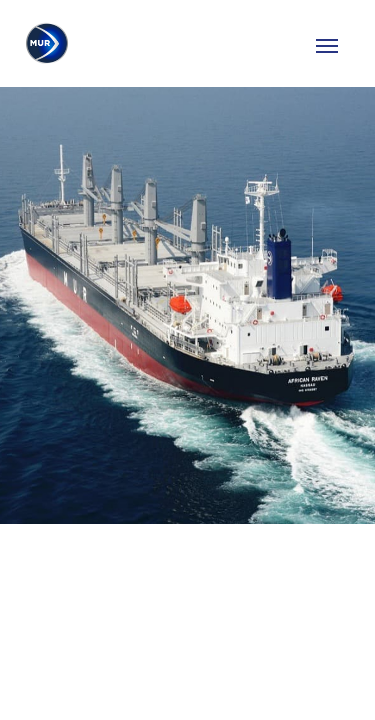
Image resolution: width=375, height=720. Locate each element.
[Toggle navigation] (327, 44)
